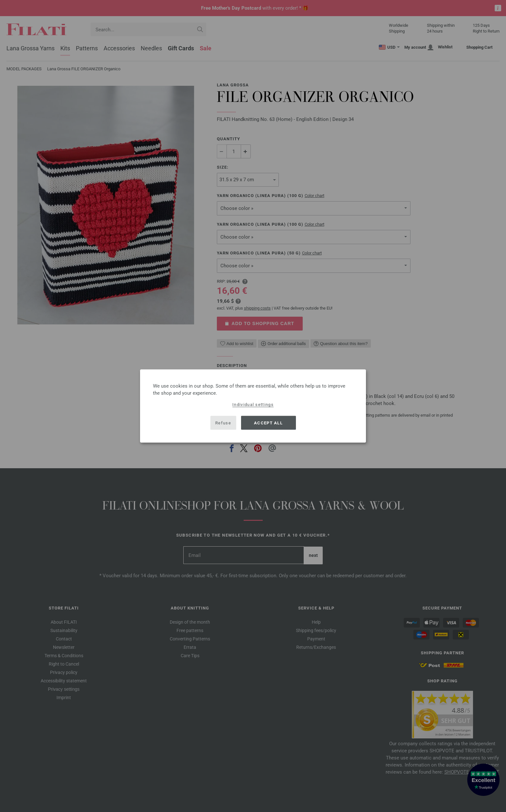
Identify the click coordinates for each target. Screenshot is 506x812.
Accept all (268, 423)
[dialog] (253, 406)
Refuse (223, 423)
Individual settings (253, 405)
